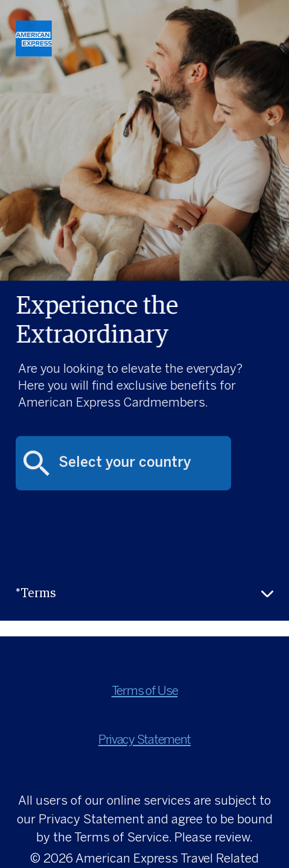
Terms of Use (145, 692)
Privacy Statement (144, 740)
